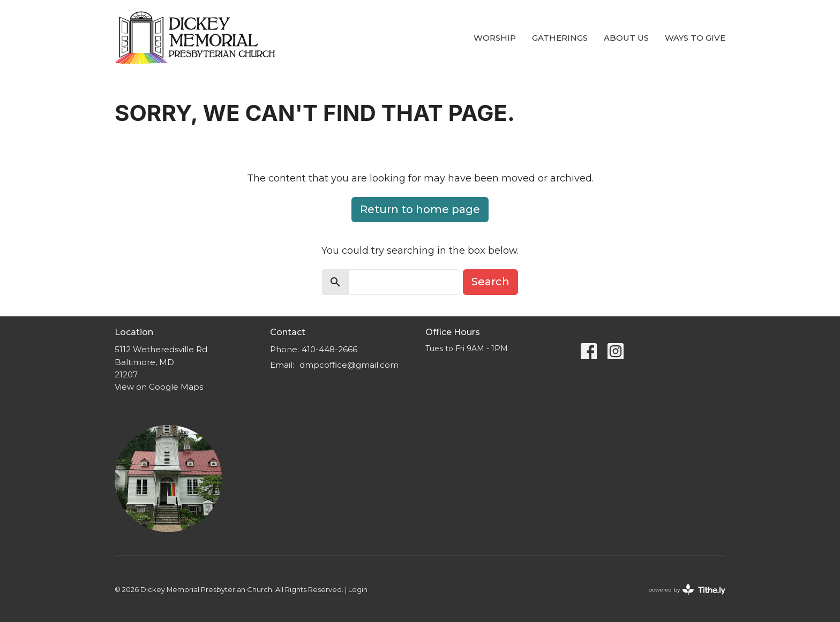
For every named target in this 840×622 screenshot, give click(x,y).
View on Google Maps (159, 387)
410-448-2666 (329, 349)
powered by (687, 590)
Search (490, 282)
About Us (626, 38)
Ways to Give (695, 38)
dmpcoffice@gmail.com (349, 365)
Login (358, 590)
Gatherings (560, 38)
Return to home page (420, 209)
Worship (495, 38)
